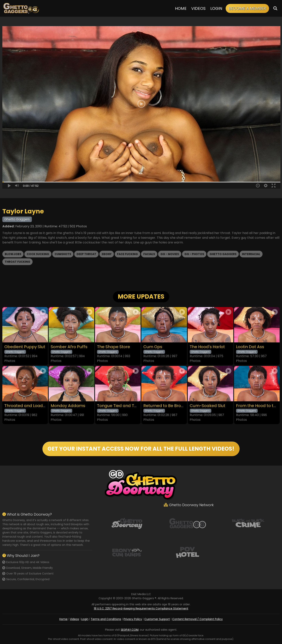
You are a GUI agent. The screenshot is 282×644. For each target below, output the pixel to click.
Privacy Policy (133, 619)
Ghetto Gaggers (223, 254)
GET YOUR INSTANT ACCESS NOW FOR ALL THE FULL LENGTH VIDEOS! (141, 449)
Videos (198, 8)
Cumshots (63, 254)
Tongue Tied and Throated (118, 406)
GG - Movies (170, 254)
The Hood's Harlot (207, 347)
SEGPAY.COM (130, 630)
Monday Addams (68, 406)
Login (216, 8)
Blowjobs (13, 254)
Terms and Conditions (106, 619)
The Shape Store (114, 347)
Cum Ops (153, 347)
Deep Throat (86, 254)
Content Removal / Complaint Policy (197, 619)
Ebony (107, 254)
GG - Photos (194, 254)
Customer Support (157, 619)
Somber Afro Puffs (69, 347)
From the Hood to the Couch (257, 406)
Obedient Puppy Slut (25, 347)
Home (181, 8)
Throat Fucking (17, 262)
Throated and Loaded (25, 406)
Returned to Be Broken (164, 406)
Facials (149, 254)
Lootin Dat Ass (250, 347)
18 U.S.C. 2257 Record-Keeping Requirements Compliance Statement (141, 608)
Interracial (251, 254)
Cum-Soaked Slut (207, 406)
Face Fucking (127, 254)
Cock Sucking (38, 254)
